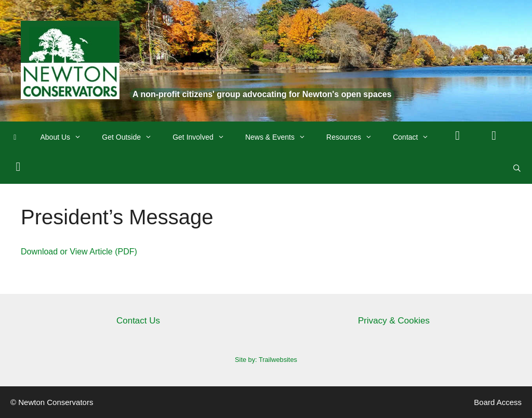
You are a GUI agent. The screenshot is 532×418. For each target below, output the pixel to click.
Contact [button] (416, 137)
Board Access (498, 402)
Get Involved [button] (204, 137)
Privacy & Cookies (394, 321)
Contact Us (138, 321)
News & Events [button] (281, 137)
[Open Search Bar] (517, 168)
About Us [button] (66, 137)
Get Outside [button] (132, 137)
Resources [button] (354, 137)
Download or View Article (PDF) (79, 252)
